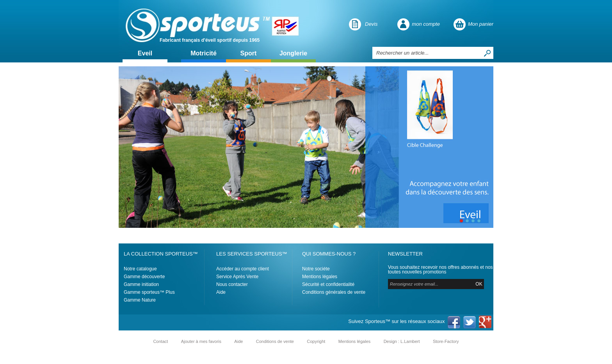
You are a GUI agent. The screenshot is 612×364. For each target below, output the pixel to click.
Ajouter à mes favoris (201, 341)
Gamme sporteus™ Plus (149, 292)
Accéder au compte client (243, 269)
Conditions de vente (275, 341)
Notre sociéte (316, 269)
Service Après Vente (237, 277)
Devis (371, 24)
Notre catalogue (140, 269)
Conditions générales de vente (334, 292)
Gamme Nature (140, 300)
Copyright (316, 341)
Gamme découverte (144, 277)
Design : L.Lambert (402, 341)
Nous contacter (232, 284)
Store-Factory (446, 341)
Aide (221, 292)
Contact (160, 341)
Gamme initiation (141, 284)
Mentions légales (320, 277)
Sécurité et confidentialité (328, 284)
